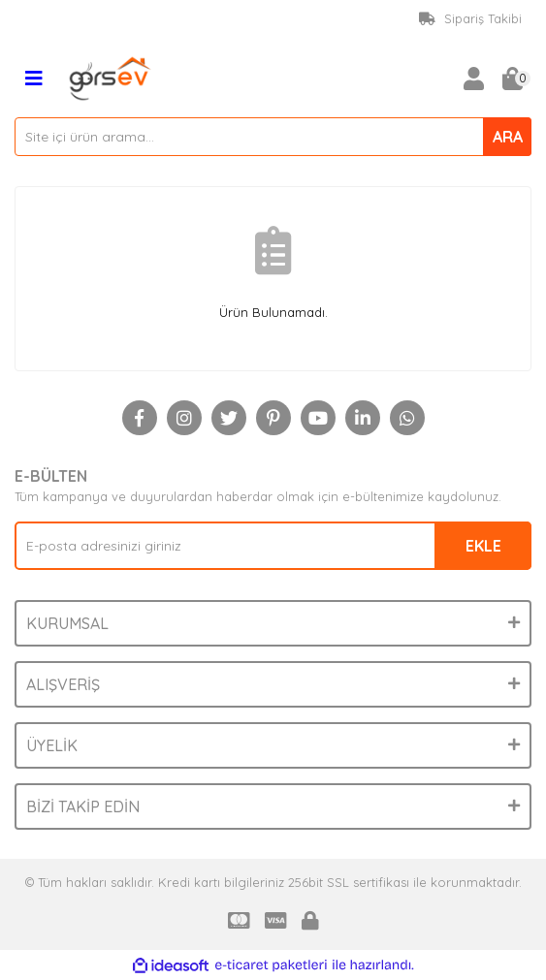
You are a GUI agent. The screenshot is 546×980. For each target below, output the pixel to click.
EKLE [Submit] (483, 546)
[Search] (273, 137)
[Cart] (512, 79)
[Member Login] (473, 79)
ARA (508, 137)
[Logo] (111, 77)
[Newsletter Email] (273, 546)
